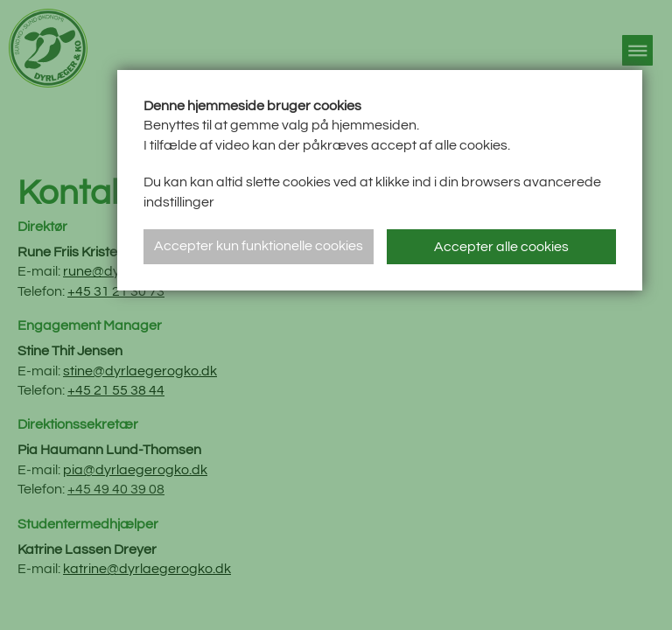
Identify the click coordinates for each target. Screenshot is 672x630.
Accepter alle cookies (501, 247)
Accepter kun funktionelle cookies (259, 246)
